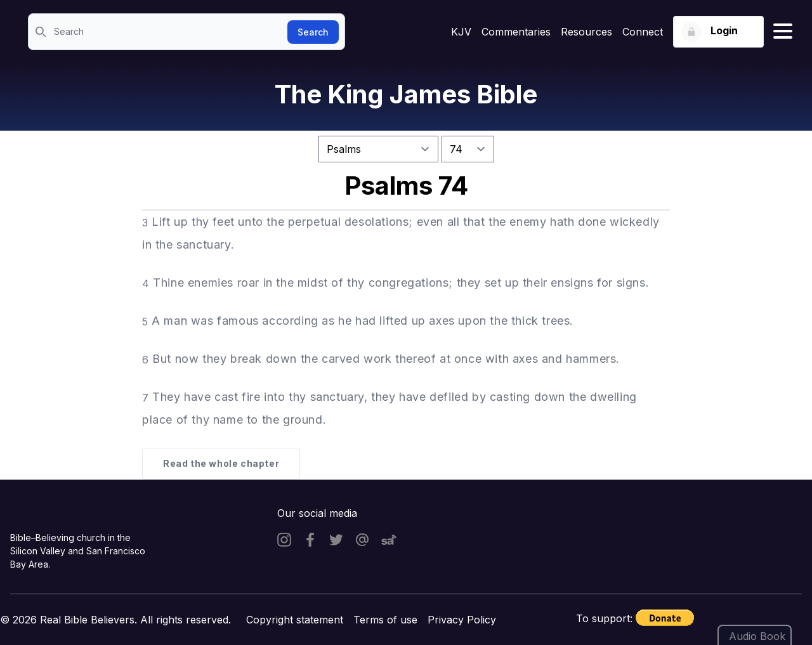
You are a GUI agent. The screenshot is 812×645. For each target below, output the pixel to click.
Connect (643, 32)
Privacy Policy (462, 620)
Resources (586, 32)
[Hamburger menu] (783, 32)
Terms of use (385, 620)
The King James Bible (406, 94)
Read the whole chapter (221, 463)
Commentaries (516, 32)
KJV (461, 32)
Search (313, 32)
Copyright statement (295, 620)
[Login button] (718, 32)
